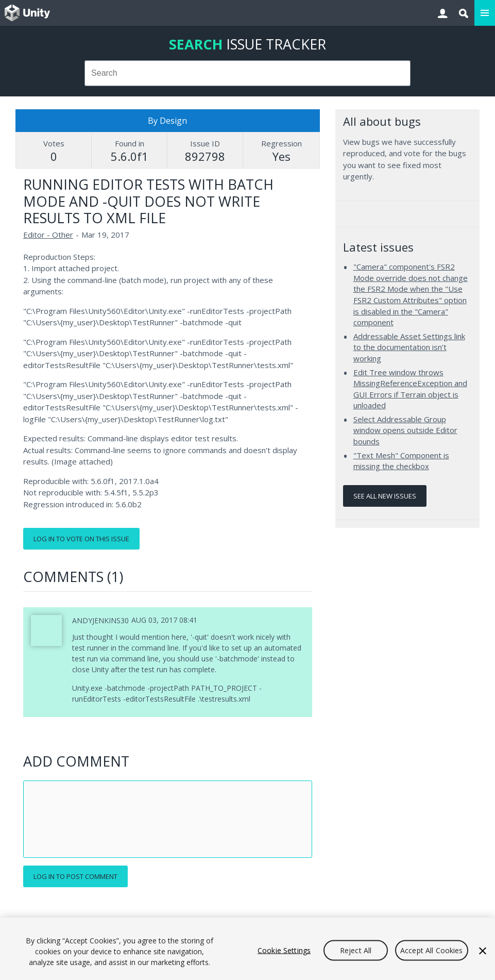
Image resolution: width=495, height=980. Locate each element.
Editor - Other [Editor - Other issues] (48, 235)
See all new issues (385, 496)
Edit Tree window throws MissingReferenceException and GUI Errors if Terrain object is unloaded (410, 389)
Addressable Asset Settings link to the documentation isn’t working (409, 347)
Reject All (356, 950)
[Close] (483, 951)
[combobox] (248, 73)
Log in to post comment (75, 876)
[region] (248, 949)
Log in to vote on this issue (81, 539)
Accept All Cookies (432, 950)
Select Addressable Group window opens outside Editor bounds (405, 430)
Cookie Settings (284, 950)
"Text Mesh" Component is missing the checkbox (401, 461)
